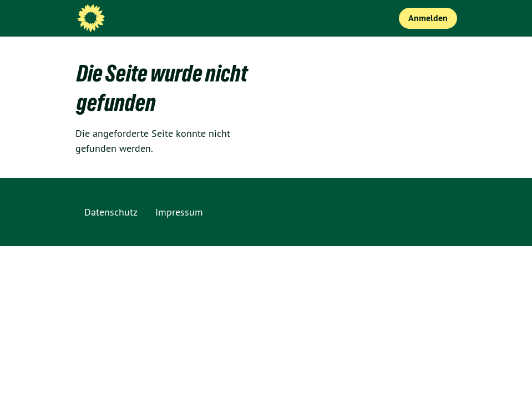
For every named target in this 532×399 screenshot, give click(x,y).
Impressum (179, 212)
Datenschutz (111, 212)
